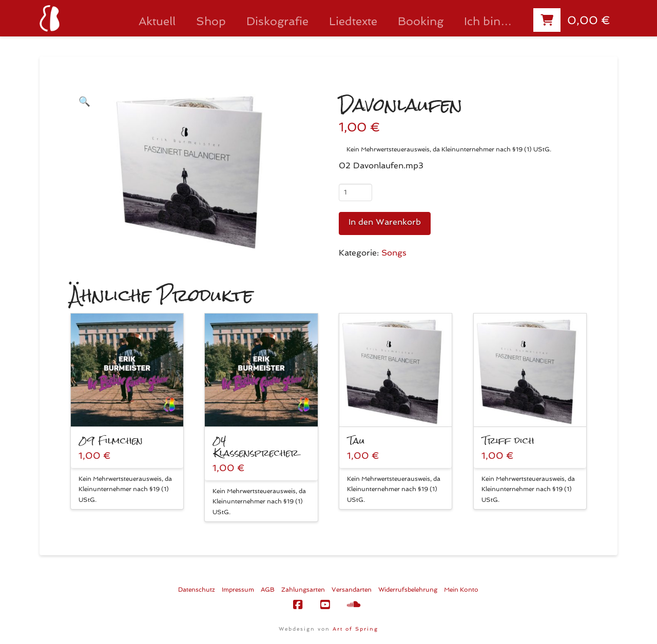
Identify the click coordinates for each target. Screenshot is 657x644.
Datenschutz (197, 590)
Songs (394, 253)
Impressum (238, 590)
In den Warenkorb (385, 222)
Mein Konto (461, 590)
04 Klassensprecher (256, 447)
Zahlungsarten (303, 590)
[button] (84, 101)
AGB (268, 590)
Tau (356, 441)
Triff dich (508, 441)
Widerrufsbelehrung (408, 590)
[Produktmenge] (355, 192)
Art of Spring (355, 629)
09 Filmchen (111, 441)
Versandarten (352, 590)
